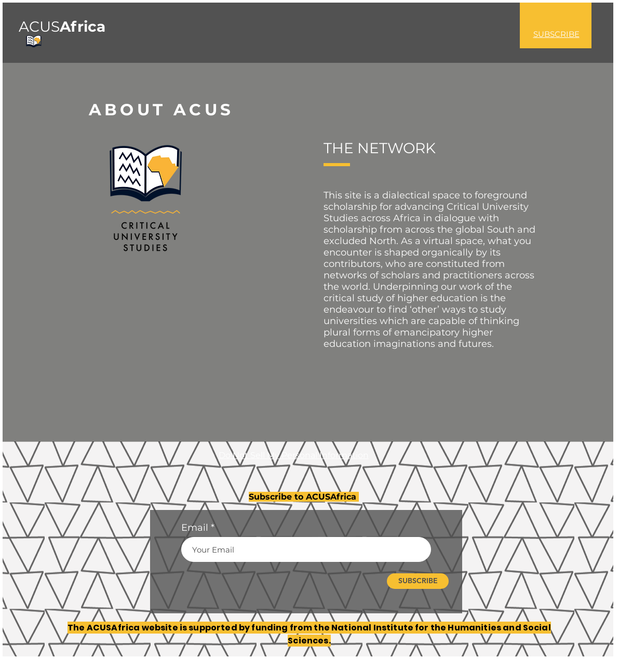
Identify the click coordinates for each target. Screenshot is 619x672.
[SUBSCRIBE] (418, 581)
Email (195, 528)
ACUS (62, 26)
